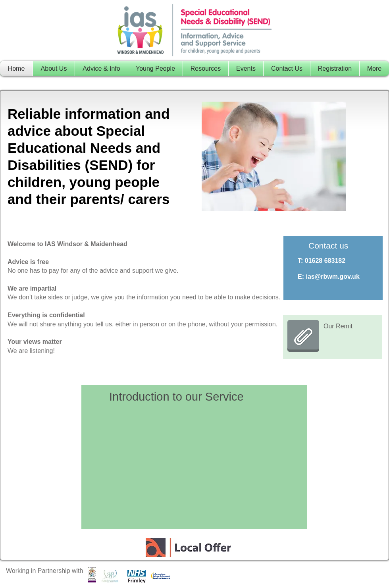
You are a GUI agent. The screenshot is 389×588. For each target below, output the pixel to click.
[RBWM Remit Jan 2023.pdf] (303, 337)
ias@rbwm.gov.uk (332, 277)
